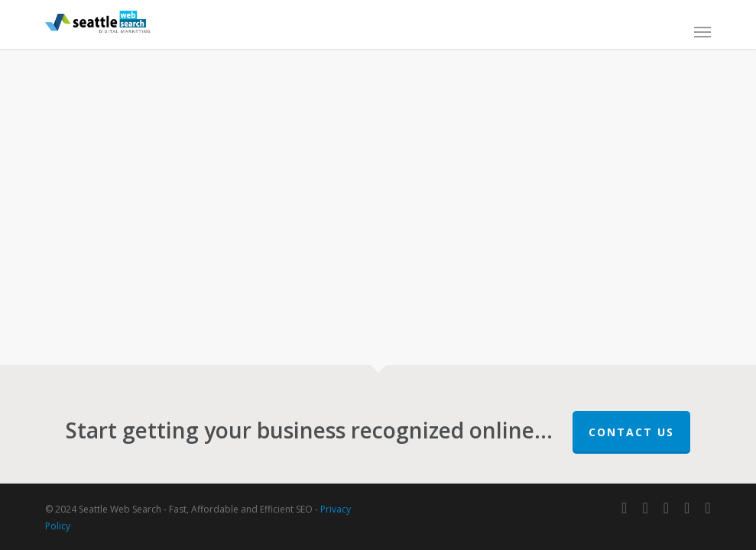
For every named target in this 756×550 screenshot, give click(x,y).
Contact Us (631, 432)
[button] (702, 31)
